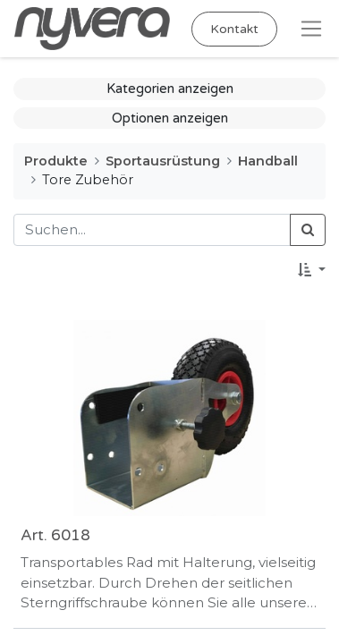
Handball (268, 161)
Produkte (56, 161)
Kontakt (234, 29)
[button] (312, 271)
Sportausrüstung (163, 161)
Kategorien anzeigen (170, 89)
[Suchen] (308, 230)
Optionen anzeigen (170, 118)
